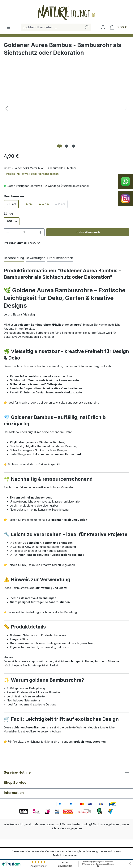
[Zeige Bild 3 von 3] (73, 146)
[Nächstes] (126, 108)
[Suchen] (86, 27)
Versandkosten (72, 824)
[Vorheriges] (7, 108)
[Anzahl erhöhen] (41, 232)
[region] (66, 108)
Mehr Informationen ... (67, 855)
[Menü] (8, 27)
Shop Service (15, 783)
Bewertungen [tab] (36, 258)
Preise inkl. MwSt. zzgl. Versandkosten (32, 174)
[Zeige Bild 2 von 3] (66, 146)
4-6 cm (44, 204)
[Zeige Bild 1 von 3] (60, 146)
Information (14, 793)
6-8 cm (61, 205)
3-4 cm (28, 204)
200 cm (12, 221)
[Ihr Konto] (103, 27)
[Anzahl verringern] (8, 232)
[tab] (14, 258)
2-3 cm (11, 204)
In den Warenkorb (88, 232)
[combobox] (51, 27)
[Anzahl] (24, 232)
